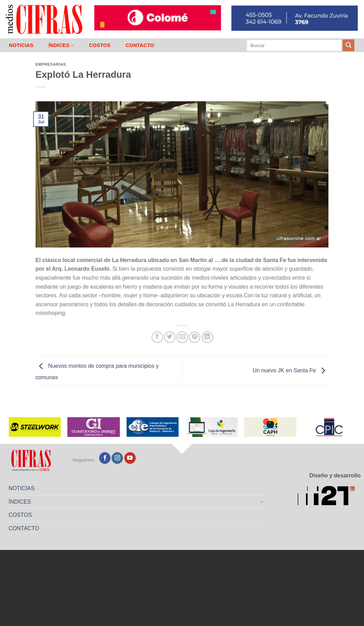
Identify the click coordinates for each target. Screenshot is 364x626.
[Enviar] (348, 45)
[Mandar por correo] (182, 337)
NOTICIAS (21, 45)
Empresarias (51, 64)
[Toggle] (262, 502)
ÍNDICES (61, 45)
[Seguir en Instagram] (117, 458)
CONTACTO (140, 45)
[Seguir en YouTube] (130, 458)
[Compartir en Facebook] (157, 337)
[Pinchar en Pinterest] (195, 337)
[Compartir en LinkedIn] (207, 337)
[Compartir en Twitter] (170, 337)
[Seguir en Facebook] (105, 458)
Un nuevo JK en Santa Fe (291, 370)
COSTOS (100, 45)
